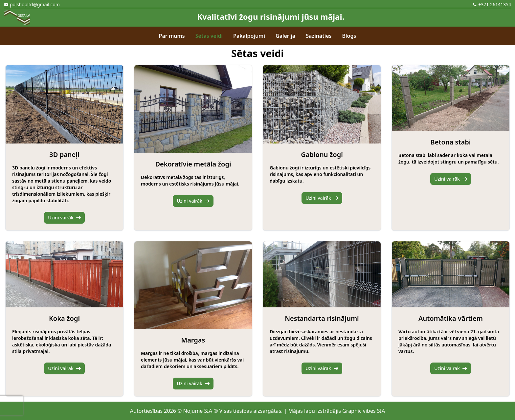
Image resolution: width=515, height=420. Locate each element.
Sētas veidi (209, 36)
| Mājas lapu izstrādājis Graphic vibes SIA (335, 411)
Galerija (285, 36)
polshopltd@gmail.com (35, 4)
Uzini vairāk (64, 218)
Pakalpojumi (249, 36)
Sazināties (319, 36)
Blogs (349, 36)
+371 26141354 (495, 4)
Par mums (172, 36)
